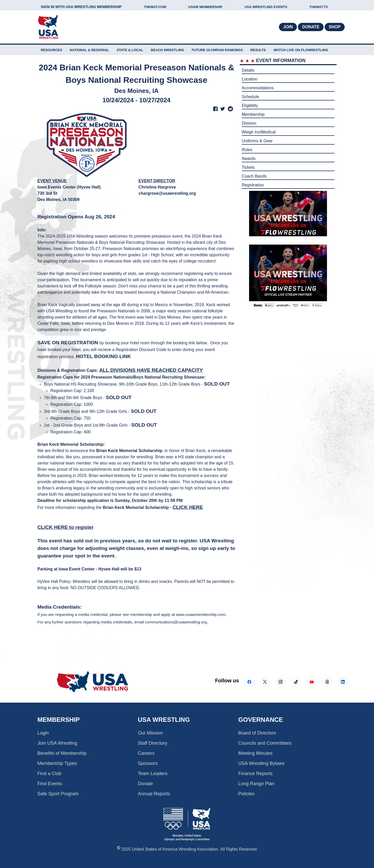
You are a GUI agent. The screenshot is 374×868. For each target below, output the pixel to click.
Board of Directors (257, 733)
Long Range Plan (256, 784)
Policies (246, 794)
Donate (311, 27)
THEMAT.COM (155, 7)
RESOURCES (51, 50)
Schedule (251, 97)
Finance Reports (255, 773)
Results (258, 50)
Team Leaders (153, 773)
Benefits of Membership (62, 753)
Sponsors (148, 763)
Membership (253, 114)
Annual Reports (154, 794)
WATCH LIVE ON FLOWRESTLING (301, 50)
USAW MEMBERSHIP (205, 7)
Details (248, 70)
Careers (146, 753)
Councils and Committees (265, 743)
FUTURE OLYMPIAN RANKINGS (217, 50)
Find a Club (49, 773)
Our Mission (150, 733)
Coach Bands (254, 176)
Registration (253, 185)
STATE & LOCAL (130, 50)
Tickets (248, 167)
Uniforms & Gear (257, 141)
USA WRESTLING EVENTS (266, 7)
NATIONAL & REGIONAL (89, 50)
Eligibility (250, 106)
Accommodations (258, 88)
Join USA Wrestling (57, 743)
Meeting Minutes (255, 753)
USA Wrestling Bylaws (261, 763)
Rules (247, 150)
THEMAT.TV (319, 7)
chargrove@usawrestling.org (167, 193)
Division (249, 123)
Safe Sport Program (58, 794)
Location (250, 79)
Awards (249, 159)
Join (288, 27)
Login (43, 733)
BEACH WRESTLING (168, 50)
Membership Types (57, 763)
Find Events (50, 784)
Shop (335, 27)
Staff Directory (153, 743)
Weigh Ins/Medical (259, 132)
